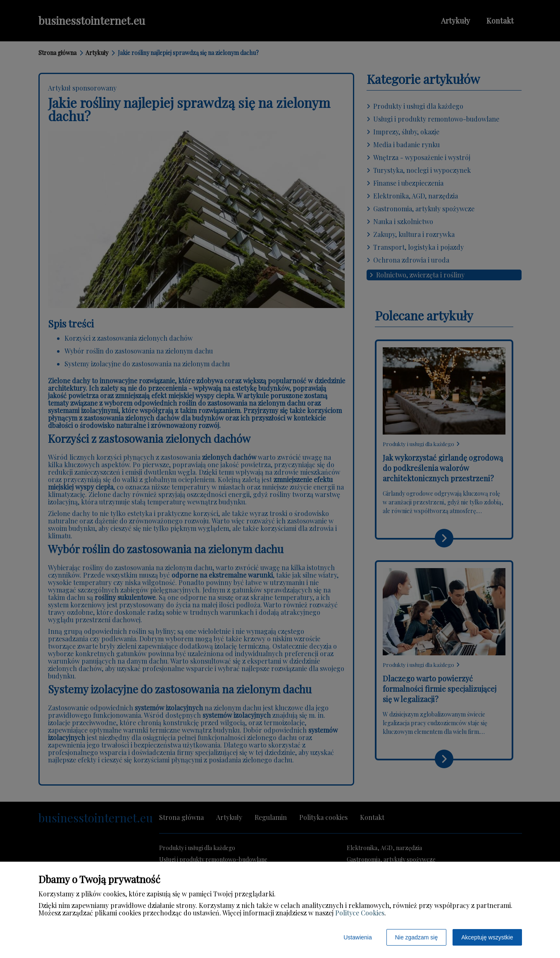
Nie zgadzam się (417, 937)
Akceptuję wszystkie (487, 937)
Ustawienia (357, 937)
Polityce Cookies (360, 913)
